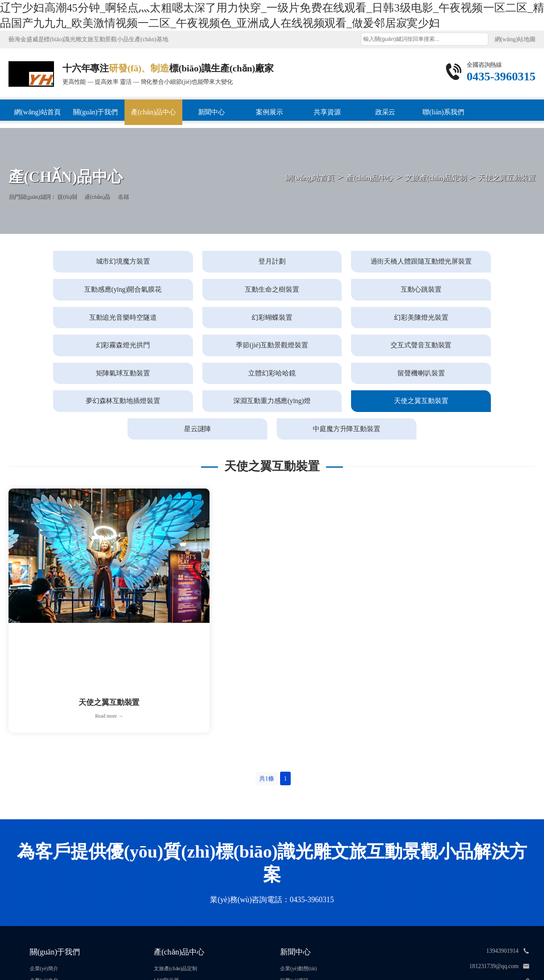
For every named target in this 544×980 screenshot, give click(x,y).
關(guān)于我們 (95, 112)
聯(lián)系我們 (443, 112)
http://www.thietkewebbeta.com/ (480, 888)
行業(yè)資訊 (294, 886)
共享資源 (327, 112)
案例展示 (269, 112)
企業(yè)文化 (44, 886)
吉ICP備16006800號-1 (307, 953)
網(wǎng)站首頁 (37, 112)
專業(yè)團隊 (44, 910)
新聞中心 (212, 112)
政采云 (385, 112)
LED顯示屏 (166, 886)
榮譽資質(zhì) (45, 898)
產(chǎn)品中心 (153, 112)
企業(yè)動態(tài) (298, 875)
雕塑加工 (164, 898)
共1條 (267, 685)
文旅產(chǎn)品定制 (176, 875)
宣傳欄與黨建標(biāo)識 (180, 910)
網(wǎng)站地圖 (515, 39)
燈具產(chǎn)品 (170, 921)
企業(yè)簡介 (44, 875)
